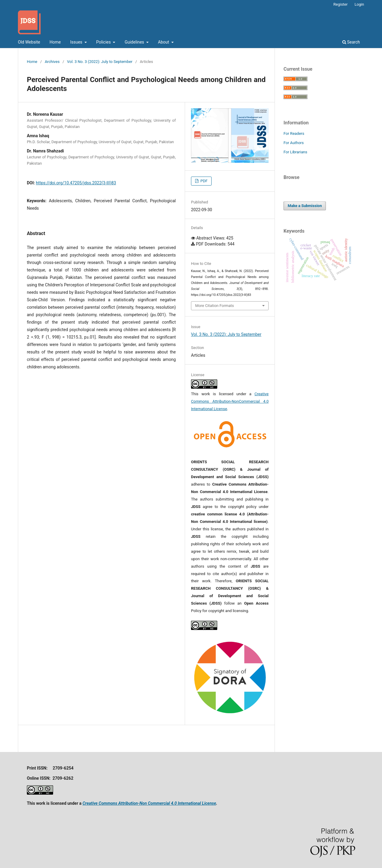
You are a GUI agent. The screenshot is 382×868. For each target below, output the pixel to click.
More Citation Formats (215, 306)
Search (351, 42)
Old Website (29, 42)
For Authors (294, 143)
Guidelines (135, 42)
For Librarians (295, 152)
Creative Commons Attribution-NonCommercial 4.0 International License (230, 401)
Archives (52, 62)
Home (55, 42)
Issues (77, 42)
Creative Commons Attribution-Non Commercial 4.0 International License (149, 803)
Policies (104, 42)
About (164, 42)
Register (341, 4)
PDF (203, 181)
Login (359, 4)
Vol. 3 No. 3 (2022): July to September (100, 62)
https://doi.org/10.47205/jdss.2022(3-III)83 (76, 183)
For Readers (294, 133)
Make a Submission (305, 206)
